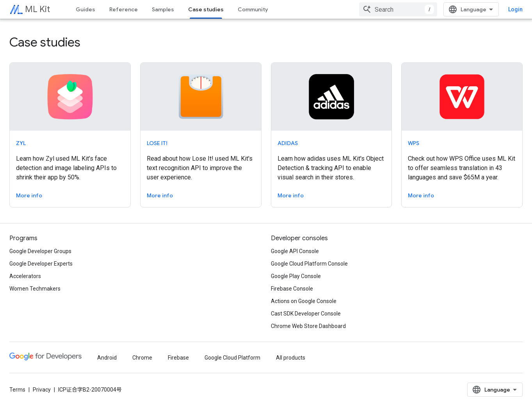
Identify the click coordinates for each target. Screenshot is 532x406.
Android (107, 358)
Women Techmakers (35, 289)
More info (29, 195)
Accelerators (25, 276)
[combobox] (398, 9)
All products (291, 358)
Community (253, 9)
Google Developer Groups (40, 251)
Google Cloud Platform (232, 358)
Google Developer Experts (41, 264)
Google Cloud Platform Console (309, 264)
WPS (414, 143)
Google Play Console (296, 276)
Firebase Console (292, 289)
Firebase (178, 358)
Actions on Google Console (304, 301)
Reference (124, 9)
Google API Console (295, 251)
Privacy (42, 390)
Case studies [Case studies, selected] (206, 9)
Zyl (21, 143)
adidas (288, 143)
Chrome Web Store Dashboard (308, 326)
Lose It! (157, 143)
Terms (17, 390)
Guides (85, 9)
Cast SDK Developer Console (306, 314)
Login (515, 9)
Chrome (142, 358)
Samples (163, 9)
